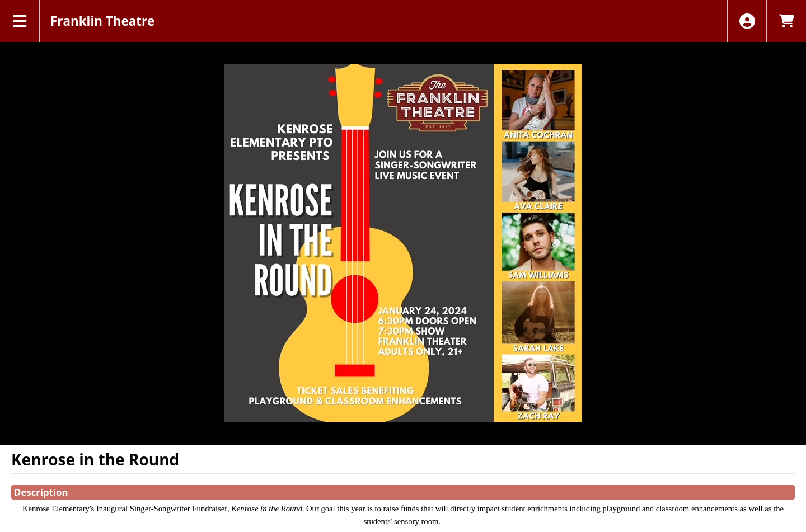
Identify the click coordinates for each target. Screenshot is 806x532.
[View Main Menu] (20, 21)
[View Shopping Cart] (786, 21)
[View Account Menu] (747, 21)
